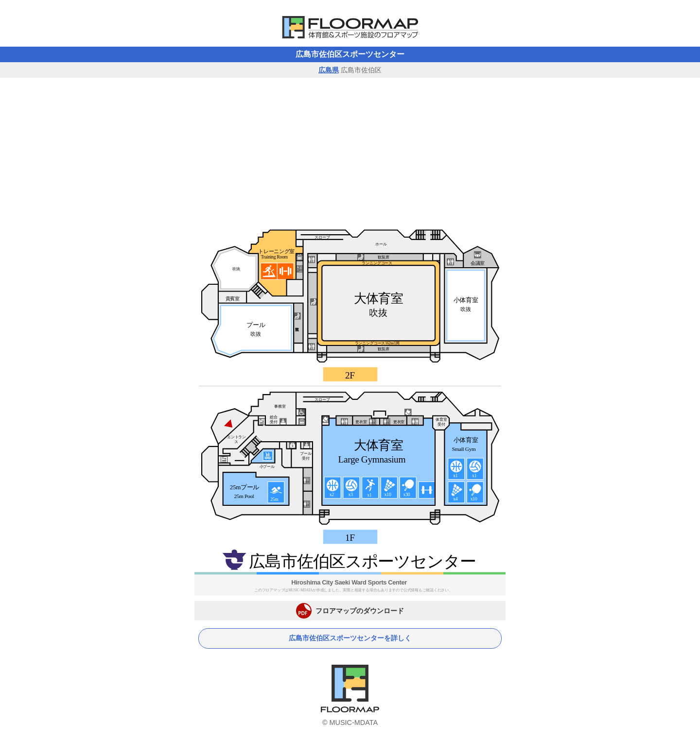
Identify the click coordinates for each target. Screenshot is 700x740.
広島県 (329, 70)
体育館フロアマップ (350, 27)
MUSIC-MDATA (354, 723)
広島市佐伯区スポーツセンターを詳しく (350, 638)
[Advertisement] (350, 151)
